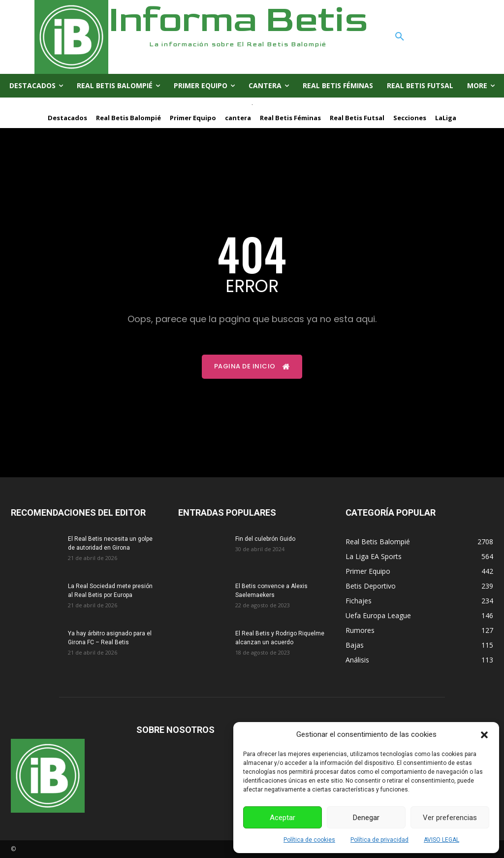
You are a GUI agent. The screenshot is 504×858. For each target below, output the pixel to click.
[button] (484, 735)
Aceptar (283, 818)
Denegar (366, 818)
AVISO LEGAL (441, 840)
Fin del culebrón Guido (265, 539)
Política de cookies (309, 840)
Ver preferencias (450, 818)
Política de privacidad (379, 840)
